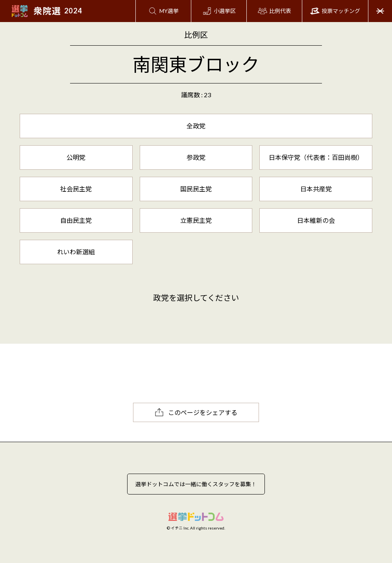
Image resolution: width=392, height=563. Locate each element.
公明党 (76, 157)
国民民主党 (196, 189)
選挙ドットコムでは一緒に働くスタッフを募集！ (196, 484)
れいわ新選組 (76, 252)
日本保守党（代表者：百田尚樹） (316, 157)
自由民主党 (76, 220)
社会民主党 (76, 189)
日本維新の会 (316, 220)
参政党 (196, 157)
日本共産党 (316, 189)
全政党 (196, 126)
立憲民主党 (196, 220)
